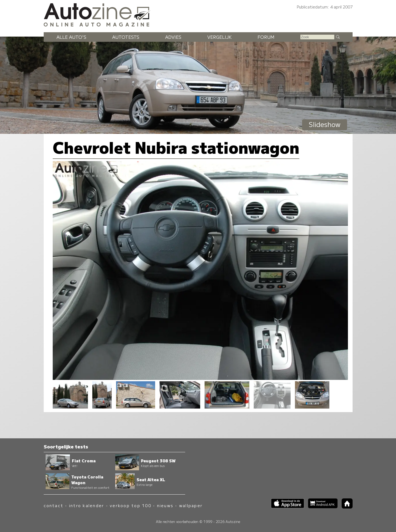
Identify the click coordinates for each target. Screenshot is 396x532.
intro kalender (87, 505)
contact (54, 505)
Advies (173, 37)
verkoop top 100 (131, 505)
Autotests (126, 37)
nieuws (165, 505)
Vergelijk (219, 37)
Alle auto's (71, 37)
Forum (266, 37)
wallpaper (191, 505)
